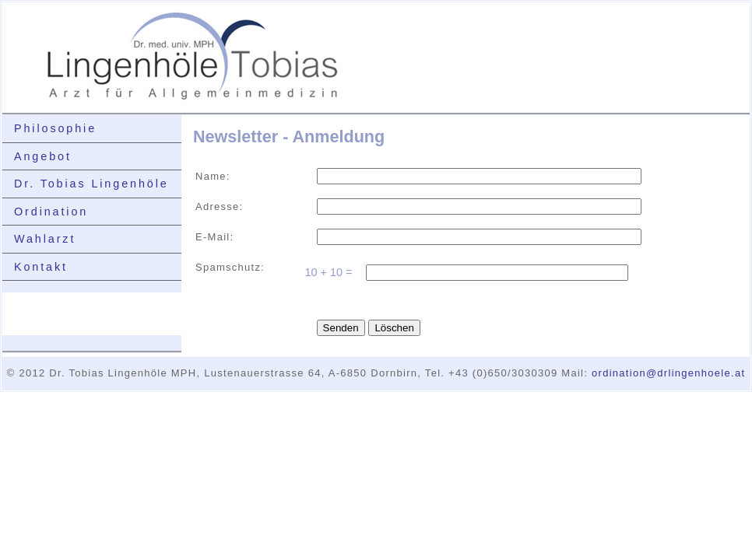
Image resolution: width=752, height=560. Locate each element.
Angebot (43, 156)
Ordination (51, 212)
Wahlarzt (45, 239)
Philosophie (55, 128)
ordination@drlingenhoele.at (668, 373)
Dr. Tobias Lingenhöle (91, 184)
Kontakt (41, 267)
